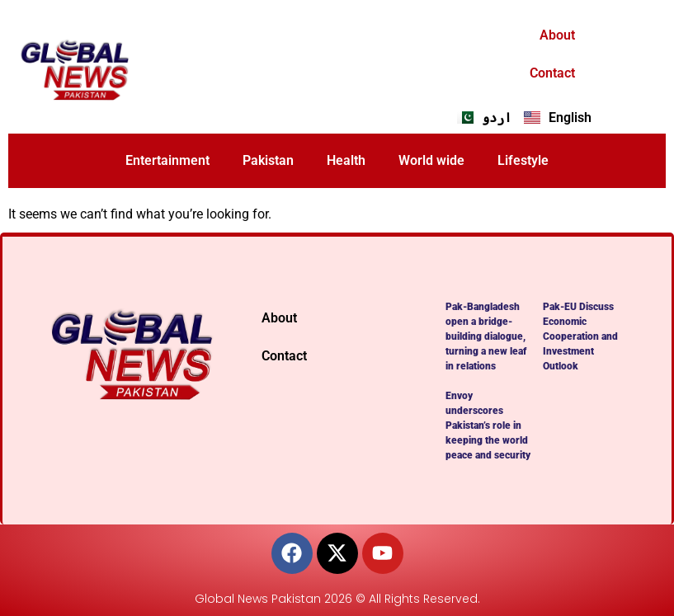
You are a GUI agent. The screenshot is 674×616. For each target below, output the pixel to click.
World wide (431, 160)
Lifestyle (523, 160)
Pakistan (268, 160)
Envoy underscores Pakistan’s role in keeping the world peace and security (488, 426)
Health (346, 160)
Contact (552, 73)
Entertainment (167, 160)
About (557, 35)
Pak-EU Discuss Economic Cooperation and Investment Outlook (580, 336)
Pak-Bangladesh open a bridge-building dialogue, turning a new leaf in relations (486, 336)
